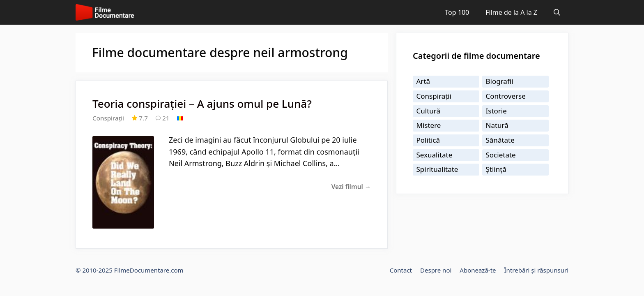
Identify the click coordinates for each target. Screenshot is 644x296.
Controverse (506, 96)
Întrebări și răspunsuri (536, 270)
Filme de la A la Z (511, 12)
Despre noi (436, 270)
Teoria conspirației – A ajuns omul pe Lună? (202, 104)
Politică (428, 140)
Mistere (429, 125)
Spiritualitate (437, 169)
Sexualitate (435, 155)
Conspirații (108, 118)
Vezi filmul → (351, 187)
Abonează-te (478, 270)
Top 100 (457, 12)
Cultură (429, 111)
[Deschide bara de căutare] (557, 12)
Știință (496, 169)
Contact (401, 270)
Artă (423, 81)
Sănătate (500, 140)
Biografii (500, 81)
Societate (501, 155)
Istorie (496, 111)
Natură (497, 125)
